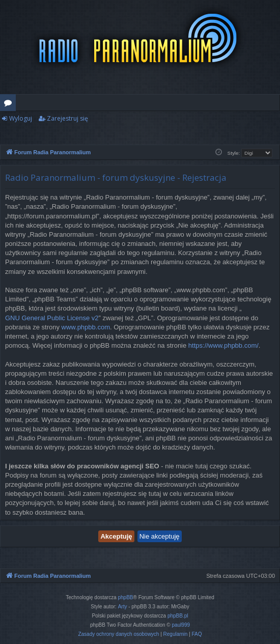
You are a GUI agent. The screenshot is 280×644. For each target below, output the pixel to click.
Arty (123, 607)
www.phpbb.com (86, 327)
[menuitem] (118, 634)
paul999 (181, 625)
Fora (10, 104)
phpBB (126, 597)
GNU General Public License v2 (52, 318)
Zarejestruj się (67, 118)
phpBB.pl (178, 616)
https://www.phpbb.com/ (223, 345)
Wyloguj (21, 118)
